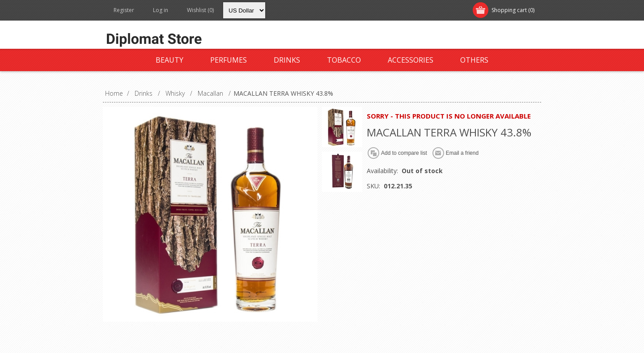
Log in (161, 10)
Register (124, 10)
